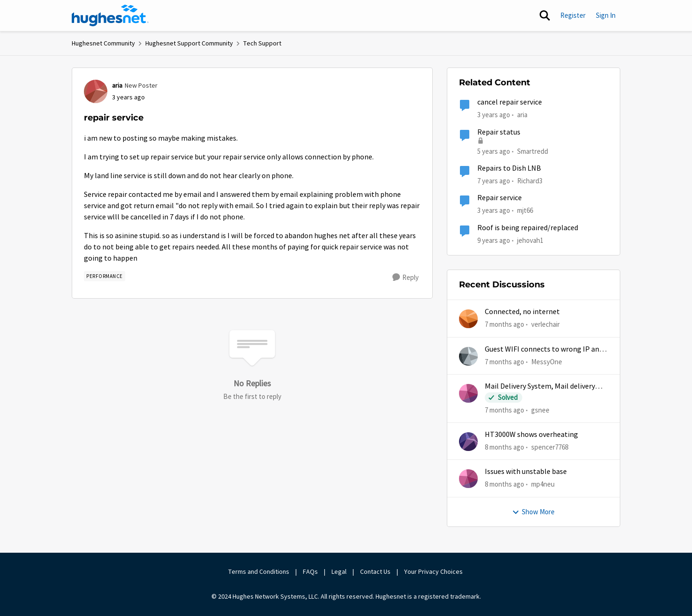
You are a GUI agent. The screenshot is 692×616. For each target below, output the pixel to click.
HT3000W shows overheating (531, 435)
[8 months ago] (504, 447)
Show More (533, 512)
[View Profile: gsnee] (468, 393)
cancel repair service (510, 102)
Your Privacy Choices (434, 571)
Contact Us (375, 571)
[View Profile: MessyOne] (468, 356)
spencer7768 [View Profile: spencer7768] (550, 447)
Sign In (606, 15)
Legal (339, 571)
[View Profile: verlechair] (468, 319)
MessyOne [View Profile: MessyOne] (547, 361)
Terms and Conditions (259, 571)
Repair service (500, 198)
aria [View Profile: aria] (117, 85)
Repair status (499, 132)
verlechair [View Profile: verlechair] (545, 324)
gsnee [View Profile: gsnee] (540, 410)
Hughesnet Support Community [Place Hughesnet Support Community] (189, 43)
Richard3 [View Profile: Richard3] (530, 181)
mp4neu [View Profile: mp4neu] (543, 484)
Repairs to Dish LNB (509, 168)
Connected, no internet (522, 312)
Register (573, 15)
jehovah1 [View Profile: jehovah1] (530, 240)
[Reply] (406, 278)
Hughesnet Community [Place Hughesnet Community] (103, 43)
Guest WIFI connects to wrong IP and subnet (544, 349)
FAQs (310, 571)
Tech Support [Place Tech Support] (262, 43)
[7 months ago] (504, 325)
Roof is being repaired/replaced (528, 228)
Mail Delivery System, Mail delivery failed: (540, 387)
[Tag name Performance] (105, 276)
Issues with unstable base (526, 472)
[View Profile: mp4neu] (468, 479)
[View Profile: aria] (96, 91)
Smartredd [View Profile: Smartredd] (533, 151)
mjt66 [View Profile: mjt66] (525, 210)
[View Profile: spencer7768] (468, 442)
